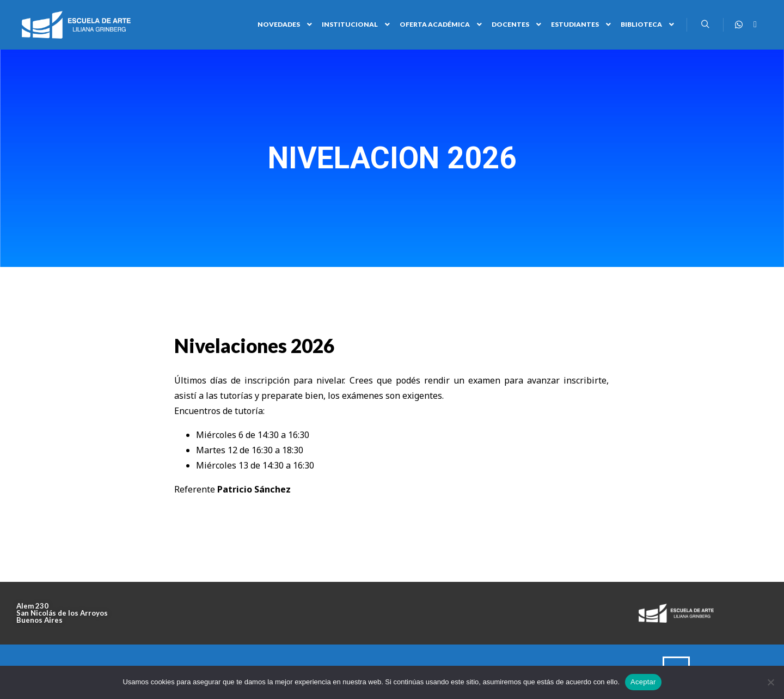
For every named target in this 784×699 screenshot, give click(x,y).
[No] (770, 682)
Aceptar (643, 682)
